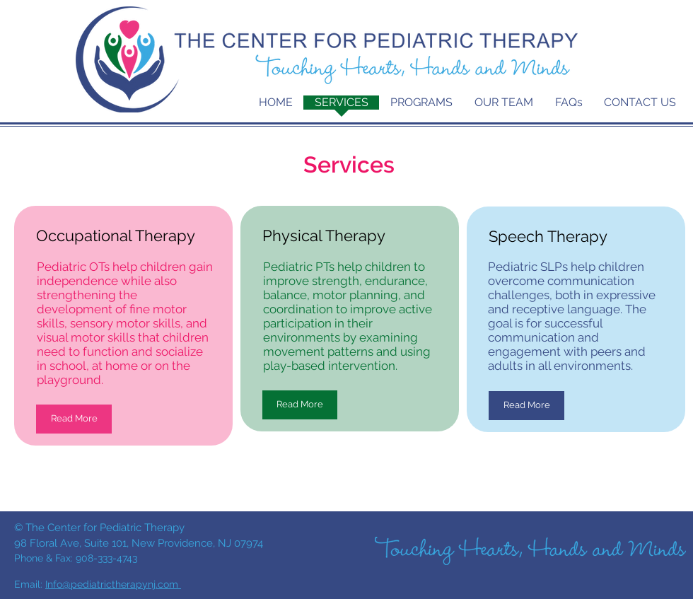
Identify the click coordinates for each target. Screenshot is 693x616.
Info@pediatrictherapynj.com (113, 584)
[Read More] (74, 419)
